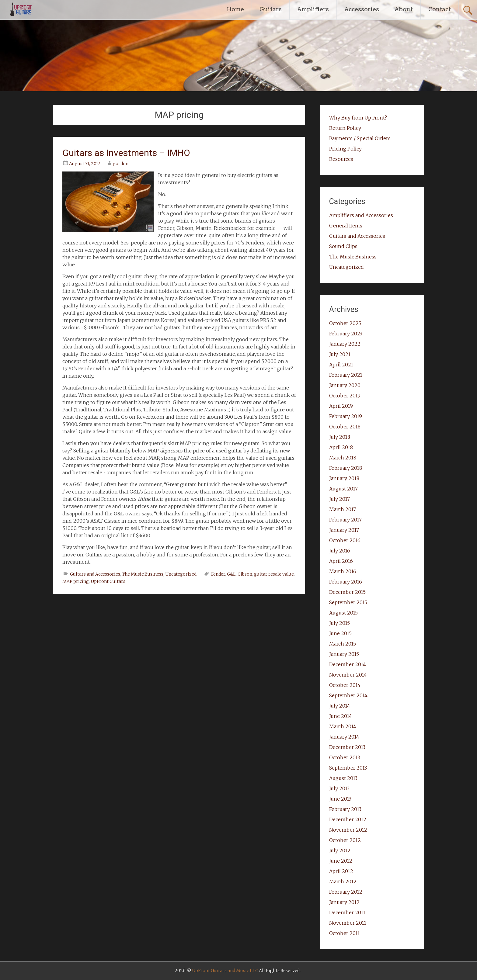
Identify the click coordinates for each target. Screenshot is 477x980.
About (404, 10)
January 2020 (345, 385)
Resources (341, 159)
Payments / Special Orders (360, 138)
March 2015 (343, 644)
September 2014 (348, 695)
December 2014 (348, 664)
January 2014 (344, 737)
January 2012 (344, 902)
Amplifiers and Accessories (361, 215)
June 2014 (341, 716)
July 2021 (340, 354)
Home (235, 10)
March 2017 (343, 509)
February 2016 (346, 582)
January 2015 (344, 654)
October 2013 (345, 757)
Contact (440, 10)
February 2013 (345, 809)
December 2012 (348, 819)
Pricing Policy (345, 149)
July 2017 (339, 499)
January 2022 (345, 344)
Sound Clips (343, 246)
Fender (218, 574)
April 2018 (341, 447)
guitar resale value (274, 574)
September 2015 (348, 602)
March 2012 (343, 881)
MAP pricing (76, 581)
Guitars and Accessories (95, 574)
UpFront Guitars (108, 581)
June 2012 (341, 861)
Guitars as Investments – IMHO (126, 153)
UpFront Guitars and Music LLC (225, 971)
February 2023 (346, 334)
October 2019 (345, 396)
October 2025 (345, 323)
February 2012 (346, 892)
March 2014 (343, 726)
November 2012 (348, 830)
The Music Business (143, 574)
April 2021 (341, 365)
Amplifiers (313, 10)
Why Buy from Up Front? (358, 118)
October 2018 (345, 427)
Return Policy (345, 128)
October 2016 (345, 540)
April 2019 (341, 406)
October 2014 (345, 685)
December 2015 (347, 592)
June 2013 (340, 799)
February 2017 (345, 520)
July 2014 (340, 706)
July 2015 (339, 623)
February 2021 (346, 375)
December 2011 (347, 912)
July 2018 (340, 437)
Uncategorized (181, 574)
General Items (346, 226)
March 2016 (343, 571)
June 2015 (340, 633)
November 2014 (348, 675)
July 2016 (340, 551)
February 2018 (346, 468)
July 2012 (340, 850)
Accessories (362, 10)
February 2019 (346, 416)
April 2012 (341, 871)
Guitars (271, 10)
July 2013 (339, 788)
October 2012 (345, 840)
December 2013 (347, 747)
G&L (231, 574)
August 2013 (343, 778)
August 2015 (343, 613)
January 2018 (344, 478)
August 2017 (343, 489)
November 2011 (348, 923)
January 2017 (344, 530)
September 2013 (348, 768)
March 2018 (343, 458)
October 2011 (345, 933)
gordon (121, 164)
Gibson (245, 574)
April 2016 (341, 561)
